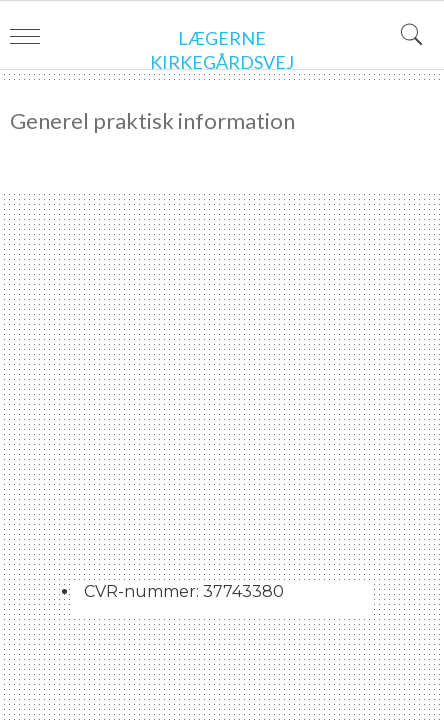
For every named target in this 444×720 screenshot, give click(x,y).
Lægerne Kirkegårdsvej (222, 50)
